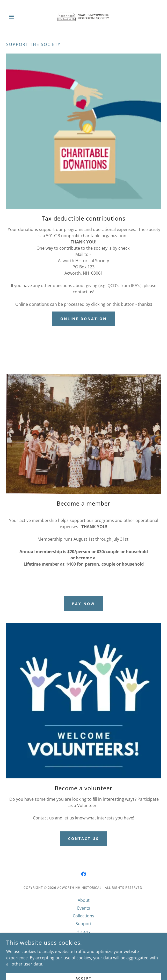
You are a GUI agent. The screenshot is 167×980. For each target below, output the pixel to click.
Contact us (83, 839)
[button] (18, 17)
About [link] (84, 900)
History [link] (83, 931)
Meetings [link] (83, 939)
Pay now (83, 604)
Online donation (84, 319)
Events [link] (84, 908)
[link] (83, 17)
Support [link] (84, 924)
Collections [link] (83, 916)
